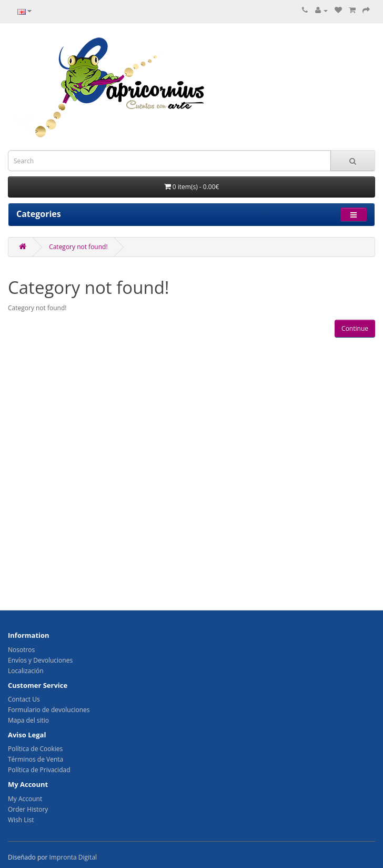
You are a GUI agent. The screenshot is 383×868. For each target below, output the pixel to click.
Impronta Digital (73, 857)
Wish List (21, 820)
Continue (355, 328)
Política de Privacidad (39, 770)
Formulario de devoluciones (49, 710)
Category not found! (78, 247)
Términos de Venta (36, 759)
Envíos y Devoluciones (40, 660)
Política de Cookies (35, 749)
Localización (26, 671)
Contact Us (24, 699)
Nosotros (21, 650)
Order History (28, 809)
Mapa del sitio (28, 720)
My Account (25, 799)
